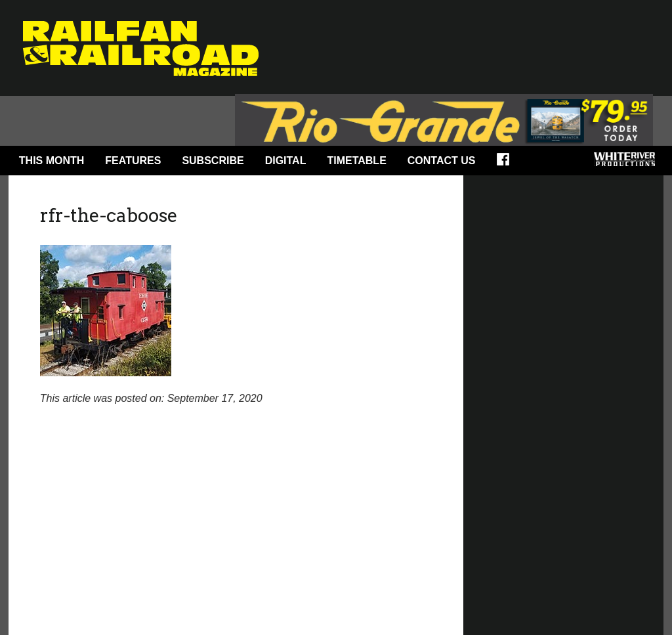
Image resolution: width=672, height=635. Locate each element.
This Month (52, 161)
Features (133, 161)
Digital (286, 161)
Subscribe (213, 161)
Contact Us (442, 161)
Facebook (507, 164)
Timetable (356, 161)
